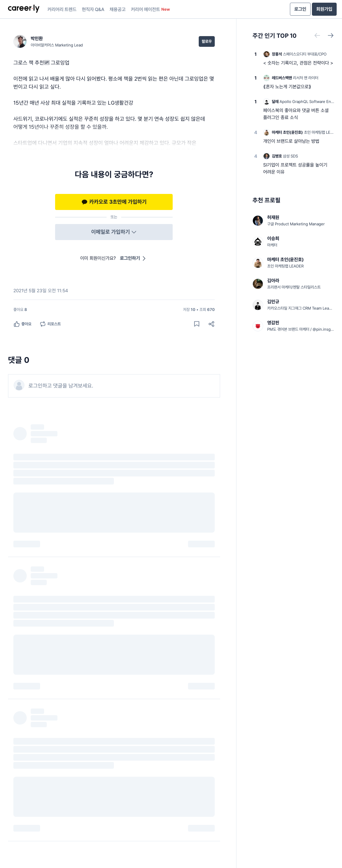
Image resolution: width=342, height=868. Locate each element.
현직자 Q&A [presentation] (93, 9)
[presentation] (24, 9)
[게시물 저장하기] (197, 324)
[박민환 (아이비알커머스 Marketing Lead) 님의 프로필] (48, 41)
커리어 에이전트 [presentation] (150, 9)
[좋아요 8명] (20, 310)
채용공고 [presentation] (118, 9)
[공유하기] (211, 324)
